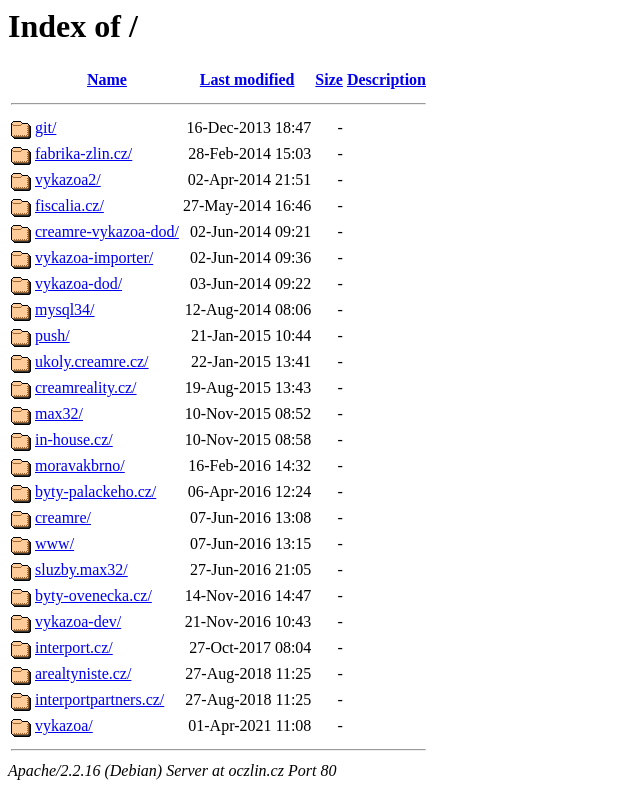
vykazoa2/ (68, 179)
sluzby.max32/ (81, 569)
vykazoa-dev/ (78, 621)
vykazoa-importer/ (94, 257)
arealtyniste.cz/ (83, 673)
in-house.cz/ (74, 439)
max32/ (59, 413)
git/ (45, 127)
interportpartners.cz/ (99, 699)
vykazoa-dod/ (78, 283)
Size (329, 79)
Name (107, 79)
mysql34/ (65, 309)
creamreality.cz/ (86, 387)
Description (386, 79)
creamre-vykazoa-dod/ (107, 231)
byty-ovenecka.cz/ (93, 595)
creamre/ (63, 517)
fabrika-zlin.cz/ (83, 153)
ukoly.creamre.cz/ (92, 361)
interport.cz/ (74, 647)
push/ (52, 335)
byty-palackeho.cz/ (95, 491)
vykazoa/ (64, 725)
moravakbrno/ (80, 465)
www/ (54, 543)
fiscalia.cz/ (69, 205)
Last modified (247, 79)
